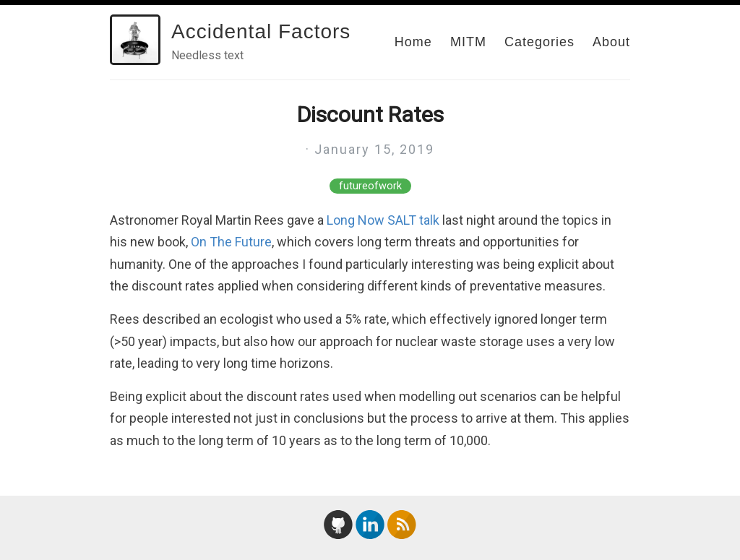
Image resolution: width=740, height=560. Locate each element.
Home (413, 42)
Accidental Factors (261, 31)
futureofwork (370, 186)
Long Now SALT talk (383, 220)
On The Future (231, 242)
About (611, 42)
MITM (468, 42)
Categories (539, 42)
